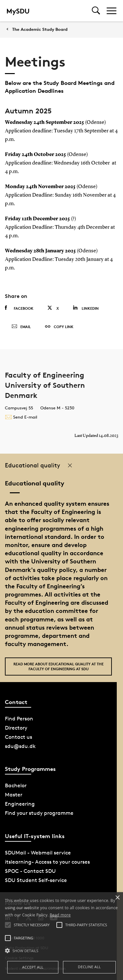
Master (14, 795)
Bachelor (16, 785)
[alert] (61, 936)
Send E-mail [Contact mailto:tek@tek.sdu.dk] (21, 417)
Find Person (19, 719)
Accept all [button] (33, 967)
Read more (60, 915)
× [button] (117, 898)
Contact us (19, 737)
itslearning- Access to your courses (47, 862)
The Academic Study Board (40, 29)
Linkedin (86, 308)
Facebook (19, 308)
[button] (61, 951)
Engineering (20, 804)
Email (21, 327)
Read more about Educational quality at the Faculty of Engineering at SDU (59, 666)
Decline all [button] (90, 967)
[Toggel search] (96, 11)
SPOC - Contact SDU (30, 871)
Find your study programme (39, 813)
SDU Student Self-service (36, 880)
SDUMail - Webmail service (38, 853)
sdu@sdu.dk (20, 746)
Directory (16, 728)
